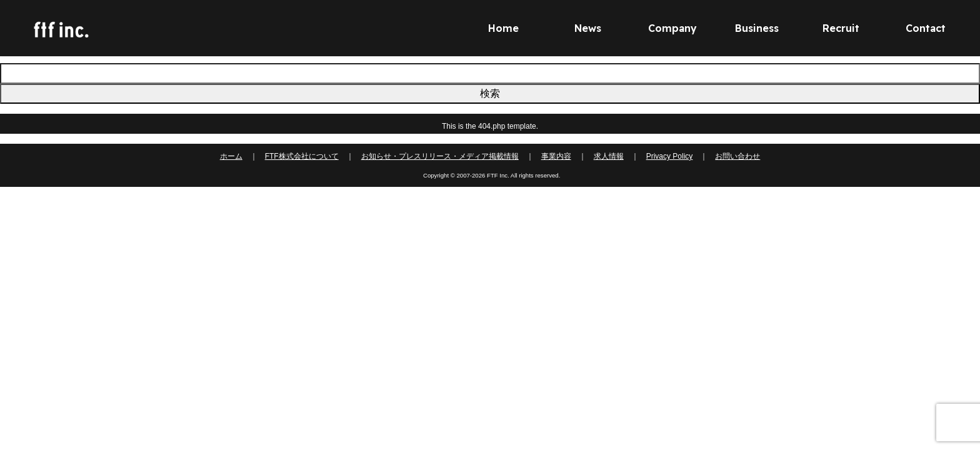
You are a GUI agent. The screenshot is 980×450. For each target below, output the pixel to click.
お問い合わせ (737, 156)
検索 (490, 93)
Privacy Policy (670, 156)
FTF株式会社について (302, 156)
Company (672, 28)
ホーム (231, 156)
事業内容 (556, 156)
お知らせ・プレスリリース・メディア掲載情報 (440, 156)
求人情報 (609, 156)
